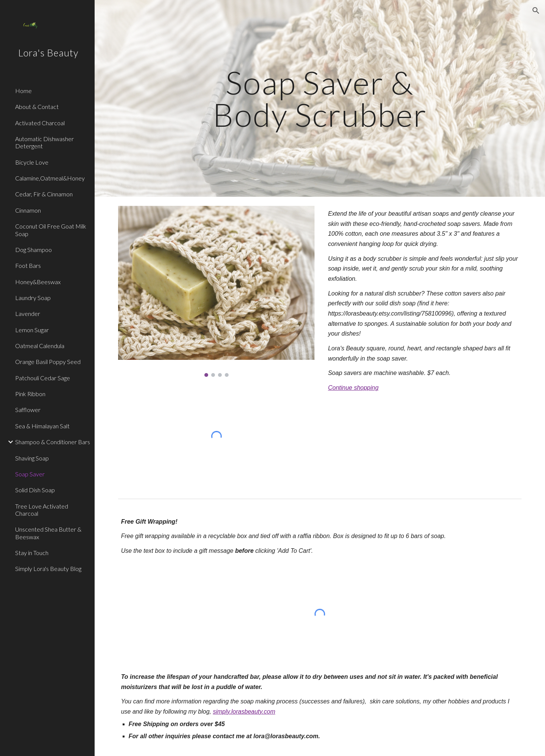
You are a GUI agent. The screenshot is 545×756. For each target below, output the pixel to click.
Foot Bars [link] (28, 265)
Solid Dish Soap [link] (35, 490)
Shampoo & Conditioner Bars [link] (53, 442)
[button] (536, 11)
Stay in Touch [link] (32, 553)
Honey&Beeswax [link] (38, 282)
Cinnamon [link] (28, 210)
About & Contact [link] (37, 107)
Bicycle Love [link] (32, 162)
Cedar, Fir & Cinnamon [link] (44, 194)
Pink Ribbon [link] (30, 394)
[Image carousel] (216, 291)
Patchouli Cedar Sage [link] (43, 378)
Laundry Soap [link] (33, 298)
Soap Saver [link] (30, 474)
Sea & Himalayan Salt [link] (42, 426)
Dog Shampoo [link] (33, 250)
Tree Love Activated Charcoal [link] (42, 510)
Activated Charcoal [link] (40, 123)
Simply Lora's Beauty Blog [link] (48, 569)
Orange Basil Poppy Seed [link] (48, 362)
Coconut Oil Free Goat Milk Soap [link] (51, 230)
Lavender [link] (28, 313)
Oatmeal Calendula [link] (40, 346)
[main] (320, 99)
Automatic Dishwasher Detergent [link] (44, 142)
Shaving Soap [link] (32, 458)
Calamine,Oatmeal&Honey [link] (50, 178)
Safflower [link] (28, 410)
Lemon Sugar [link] (32, 330)
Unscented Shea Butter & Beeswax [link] (48, 533)
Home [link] (23, 91)
